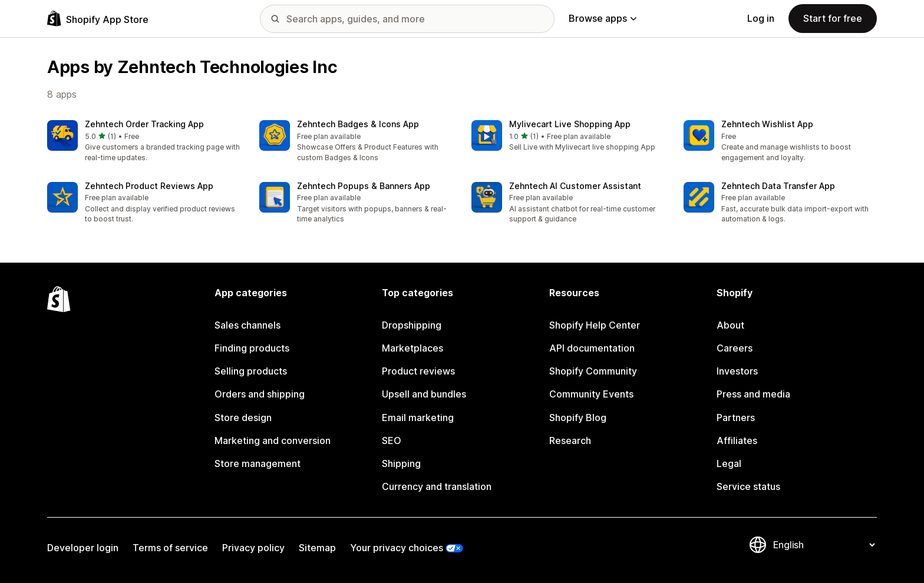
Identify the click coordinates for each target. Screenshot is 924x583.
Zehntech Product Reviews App (149, 186)
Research (570, 440)
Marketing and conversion (273, 440)
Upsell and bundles (424, 394)
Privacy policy (253, 548)
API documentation (592, 348)
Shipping (401, 463)
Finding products (252, 348)
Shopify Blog (578, 418)
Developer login (83, 548)
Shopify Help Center (595, 325)
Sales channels (247, 325)
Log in (761, 18)
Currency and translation (437, 486)
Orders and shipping (260, 394)
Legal (729, 463)
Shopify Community (593, 371)
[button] (144, 142)
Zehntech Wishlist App (767, 124)
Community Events (591, 394)
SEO (392, 440)
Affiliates (737, 440)
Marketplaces (412, 348)
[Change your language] (824, 545)
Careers (735, 348)
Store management (258, 463)
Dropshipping (412, 325)
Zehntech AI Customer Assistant (575, 186)
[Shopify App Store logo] (98, 19)
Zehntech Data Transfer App (778, 186)
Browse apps (603, 18)
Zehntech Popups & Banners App (364, 186)
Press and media (753, 394)
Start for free (833, 18)
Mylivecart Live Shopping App (570, 124)
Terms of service (170, 548)
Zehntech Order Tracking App (144, 124)
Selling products (251, 371)
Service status (748, 486)
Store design (243, 418)
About (730, 325)
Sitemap (317, 548)
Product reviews (418, 371)
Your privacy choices (397, 548)
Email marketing (418, 418)
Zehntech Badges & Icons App (358, 124)
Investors (737, 371)
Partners (736, 418)
